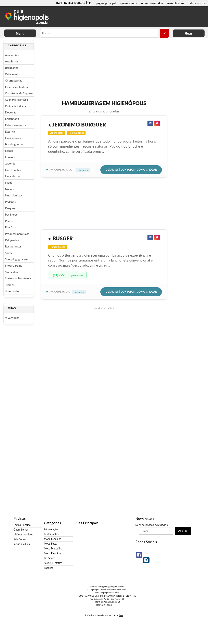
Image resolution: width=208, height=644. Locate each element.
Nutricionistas (14, 195)
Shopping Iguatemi (17, 259)
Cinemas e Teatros (16, 87)
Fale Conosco (21, 539)
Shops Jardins (14, 265)
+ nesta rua (83, 170)
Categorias (17, 45)
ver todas (12, 291)
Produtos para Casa (17, 234)
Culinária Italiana (16, 106)
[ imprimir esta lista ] (104, 308)
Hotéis (9, 151)
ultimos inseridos (152, 3)
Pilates (9, 221)
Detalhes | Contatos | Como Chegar (131, 170)
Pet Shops (11, 214)
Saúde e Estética (53, 563)
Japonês (10, 163)
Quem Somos (21, 530)
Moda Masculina (53, 549)
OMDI (116, 593)
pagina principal (106, 3)
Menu (20, 33)
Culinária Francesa (16, 100)
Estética (10, 131)
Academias (12, 55)
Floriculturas (13, 138)
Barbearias (12, 68)
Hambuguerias (14, 144)
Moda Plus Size (52, 553)
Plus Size (11, 227)
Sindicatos (11, 272)
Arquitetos (12, 61)
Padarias (10, 202)
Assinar (183, 531)
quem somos (129, 3)
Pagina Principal (22, 525)
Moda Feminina (53, 539)
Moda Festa (50, 544)
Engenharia (12, 119)
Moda (9, 183)
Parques (10, 208)
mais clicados (176, 3)
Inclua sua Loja (22, 544)
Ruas (189, 33)
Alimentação (51, 529)
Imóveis (10, 157)
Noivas (9, 189)
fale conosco (197, 3)
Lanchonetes (13, 170)
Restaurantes (13, 246)
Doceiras (11, 112)
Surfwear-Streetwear (18, 278)
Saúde (9, 253)
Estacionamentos (16, 125)
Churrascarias (14, 80)
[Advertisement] (186, 101)
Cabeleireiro (13, 74)
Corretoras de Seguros (19, 93)
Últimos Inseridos (23, 534)
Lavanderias (12, 176)
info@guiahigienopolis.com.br (111, 586)
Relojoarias (12, 240)
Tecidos (10, 285)
